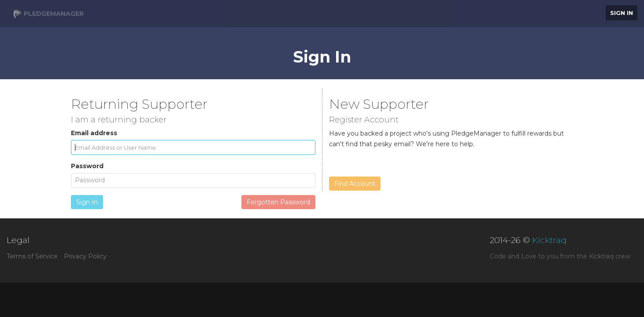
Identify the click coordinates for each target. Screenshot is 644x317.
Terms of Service (32, 256)
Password (87, 166)
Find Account (355, 184)
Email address (94, 133)
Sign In (622, 13)
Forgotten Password (278, 202)
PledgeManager (48, 14)
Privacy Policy (85, 256)
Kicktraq (549, 240)
